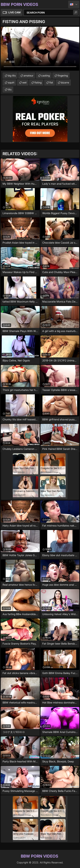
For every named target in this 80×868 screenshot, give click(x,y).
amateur (28, 75)
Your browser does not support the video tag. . (40, 48)
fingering (63, 75)
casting (45, 75)
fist (51, 82)
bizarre (65, 82)
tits (10, 89)
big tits (12, 75)
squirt (11, 82)
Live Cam (14, 12)
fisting (38, 82)
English (74, 4)
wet (24, 82)
